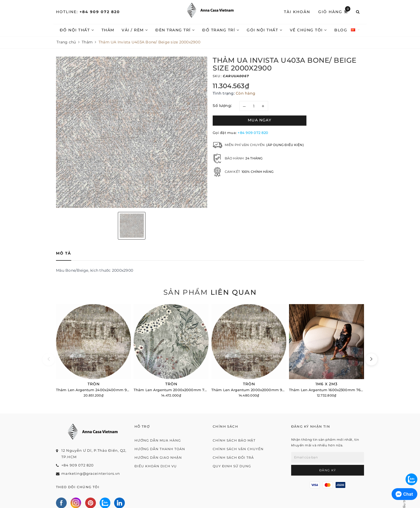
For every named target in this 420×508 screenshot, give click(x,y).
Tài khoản (297, 12)
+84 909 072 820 (100, 12)
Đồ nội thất (77, 30)
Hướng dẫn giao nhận (158, 457)
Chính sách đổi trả (233, 457)
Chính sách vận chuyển (238, 449)
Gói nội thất (265, 30)
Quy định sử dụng (232, 466)
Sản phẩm (210, 292)
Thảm (108, 30)
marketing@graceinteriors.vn (91, 473)
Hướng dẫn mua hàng (158, 440)
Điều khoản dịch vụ (156, 466)
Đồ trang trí (221, 30)
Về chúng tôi (308, 30)
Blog (341, 30)
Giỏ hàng (334, 12)
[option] (132, 132)
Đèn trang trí (175, 30)
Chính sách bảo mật (234, 440)
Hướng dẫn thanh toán (160, 449)
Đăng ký (328, 470)
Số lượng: (222, 106)
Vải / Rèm (135, 30)
